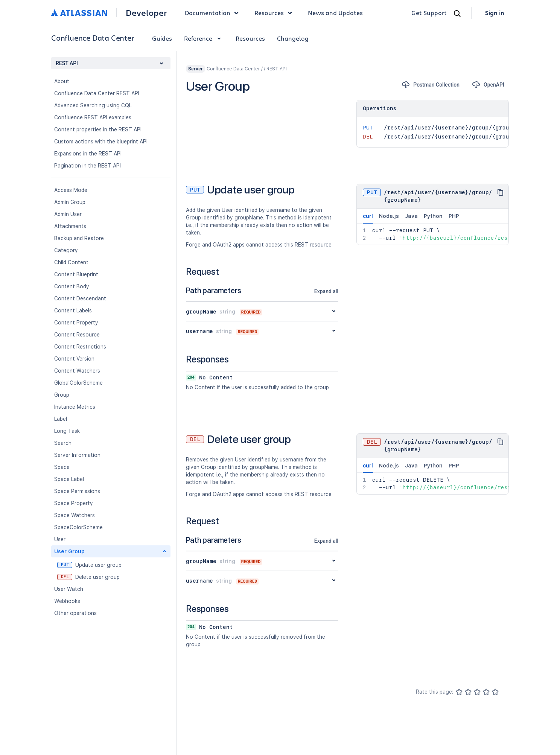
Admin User (68, 214)
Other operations (75, 613)
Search (63, 443)
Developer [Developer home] (146, 13)
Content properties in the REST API (98, 129)
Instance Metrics (75, 407)
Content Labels (73, 311)
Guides (162, 38)
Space (62, 467)
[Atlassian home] (79, 13)
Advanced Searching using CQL (93, 105)
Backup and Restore (79, 238)
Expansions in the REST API (88, 154)
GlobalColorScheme (78, 383)
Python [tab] (433, 216)
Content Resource (77, 335)
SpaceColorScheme (78, 527)
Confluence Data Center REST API (97, 93)
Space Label (69, 479)
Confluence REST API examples (93, 117)
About (62, 81)
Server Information (77, 455)
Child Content (71, 262)
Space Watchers (75, 515)
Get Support (429, 13)
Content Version (74, 359)
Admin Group (70, 202)
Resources (250, 38)
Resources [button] (275, 13)
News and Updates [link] (335, 13)
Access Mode (71, 190)
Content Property (76, 323)
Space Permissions (77, 491)
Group (62, 395)
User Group (69, 551)
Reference (204, 38)
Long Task (67, 431)
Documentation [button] (214, 13)
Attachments (70, 226)
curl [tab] (368, 218)
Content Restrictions (80, 347)
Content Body (72, 286)
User (60, 539)
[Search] (457, 14)
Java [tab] (411, 216)
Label (61, 419)
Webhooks (67, 601)
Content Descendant (80, 298)
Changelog (293, 38)
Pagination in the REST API (87, 166)
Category (66, 250)
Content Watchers (77, 371)
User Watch (69, 589)
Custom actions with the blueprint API (101, 142)
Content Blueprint (76, 274)
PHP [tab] (454, 216)
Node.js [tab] (389, 216)
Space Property (74, 503)
